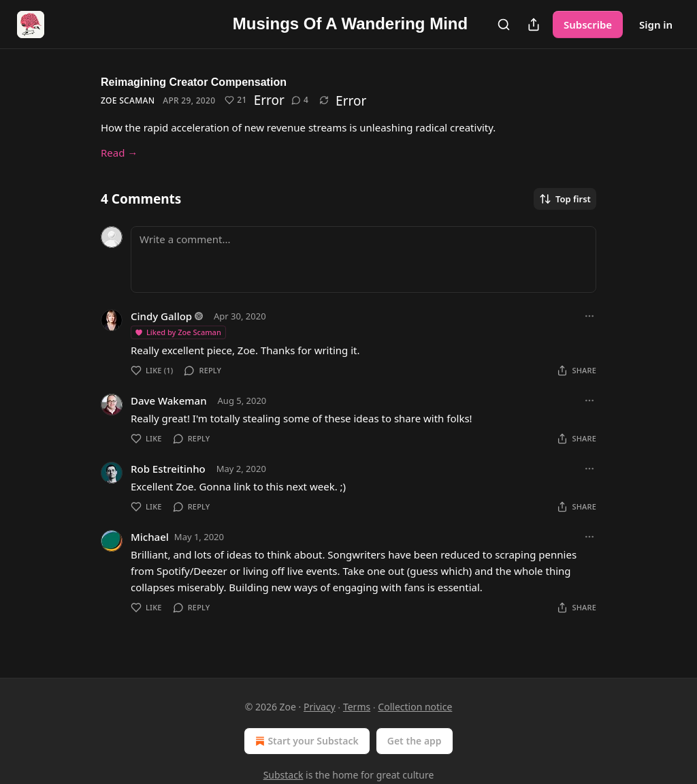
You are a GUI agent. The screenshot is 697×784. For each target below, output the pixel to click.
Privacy (320, 707)
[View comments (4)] (300, 100)
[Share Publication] (534, 25)
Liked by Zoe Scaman (178, 332)
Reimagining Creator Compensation (194, 82)
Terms (357, 707)
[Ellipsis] (589, 316)
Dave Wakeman (169, 401)
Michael (150, 537)
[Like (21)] (236, 100)
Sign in (656, 25)
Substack (283, 775)
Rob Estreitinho (168, 469)
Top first (565, 199)
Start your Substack (305, 741)
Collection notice (415, 707)
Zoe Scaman (128, 100)
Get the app (415, 741)
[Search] (504, 25)
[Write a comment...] (363, 260)
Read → (119, 153)
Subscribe (588, 25)
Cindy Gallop (161, 316)
